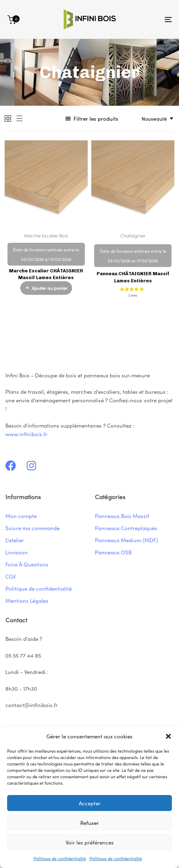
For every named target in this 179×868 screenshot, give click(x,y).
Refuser (89, 823)
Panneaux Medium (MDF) (126, 540)
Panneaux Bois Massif (122, 516)
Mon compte (21, 516)
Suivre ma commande (32, 528)
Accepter (90, 803)
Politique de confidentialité (60, 858)
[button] (168, 736)
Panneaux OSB (113, 552)
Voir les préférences (90, 842)
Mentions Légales (27, 600)
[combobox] (155, 118)
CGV (11, 576)
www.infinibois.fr (26, 434)
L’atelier (15, 540)
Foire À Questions (27, 564)
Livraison (17, 552)
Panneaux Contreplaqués (126, 528)
